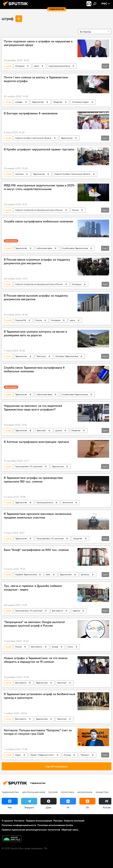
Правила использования (39, 821)
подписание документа (59, 66)
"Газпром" (85, 755)
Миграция (20, 66)
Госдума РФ (21, 320)
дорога (59, 430)
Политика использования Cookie (55, 825)
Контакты (19, 821)
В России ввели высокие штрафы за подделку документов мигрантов (36, 297)
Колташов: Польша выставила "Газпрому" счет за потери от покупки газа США (38, 732)
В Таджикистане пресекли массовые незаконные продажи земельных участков (38, 516)
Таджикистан (38, 102)
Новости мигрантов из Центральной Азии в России (39, 210)
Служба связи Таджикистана (75, 248)
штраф (8, 19)
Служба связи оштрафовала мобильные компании (38, 221)
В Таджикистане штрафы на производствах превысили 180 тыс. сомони (33, 480)
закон (36, 66)
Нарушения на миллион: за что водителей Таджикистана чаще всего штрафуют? (33, 408)
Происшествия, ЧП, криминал (29, 466)
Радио (18, 755)
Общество (58, 102)
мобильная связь (44, 248)
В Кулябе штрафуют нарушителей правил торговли (39, 149)
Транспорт (41, 356)
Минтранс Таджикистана (67, 356)
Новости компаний (74, 821)
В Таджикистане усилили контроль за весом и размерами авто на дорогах (35, 333)
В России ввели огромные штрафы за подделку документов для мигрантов (37, 261)
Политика (67, 792)
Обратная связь (70, 830)
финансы (85, 574)
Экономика (68, 502)
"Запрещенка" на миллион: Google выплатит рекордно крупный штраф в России (34, 624)
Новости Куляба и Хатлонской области (33, 138)
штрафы (19, 102)
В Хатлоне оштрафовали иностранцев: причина (36, 442)
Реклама (58, 821)
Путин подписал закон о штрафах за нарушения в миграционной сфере (38, 43)
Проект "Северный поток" (42, 755)
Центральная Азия (34, 792)
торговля (19, 174)
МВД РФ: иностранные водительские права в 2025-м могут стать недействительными (40, 187)
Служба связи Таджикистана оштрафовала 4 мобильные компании (34, 369)
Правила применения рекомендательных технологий (31, 830)
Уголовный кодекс (80, 102)
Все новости (58, 611)
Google (55, 647)
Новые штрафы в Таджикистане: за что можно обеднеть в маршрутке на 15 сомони (36, 660)
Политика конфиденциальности (19, 825)
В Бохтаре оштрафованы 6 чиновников (31, 113)
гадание (76, 611)
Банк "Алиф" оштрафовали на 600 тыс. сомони (36, 550)
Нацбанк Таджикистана (26, 574)
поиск (70, 647)
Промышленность (45, 502)
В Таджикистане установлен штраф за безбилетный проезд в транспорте (40, 696)
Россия (75, 210)
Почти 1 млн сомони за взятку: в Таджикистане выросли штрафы (36, 79)
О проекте (7, 821)
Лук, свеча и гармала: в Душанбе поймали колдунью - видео (33, 588)
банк (48, 574)
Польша (67, 755)
